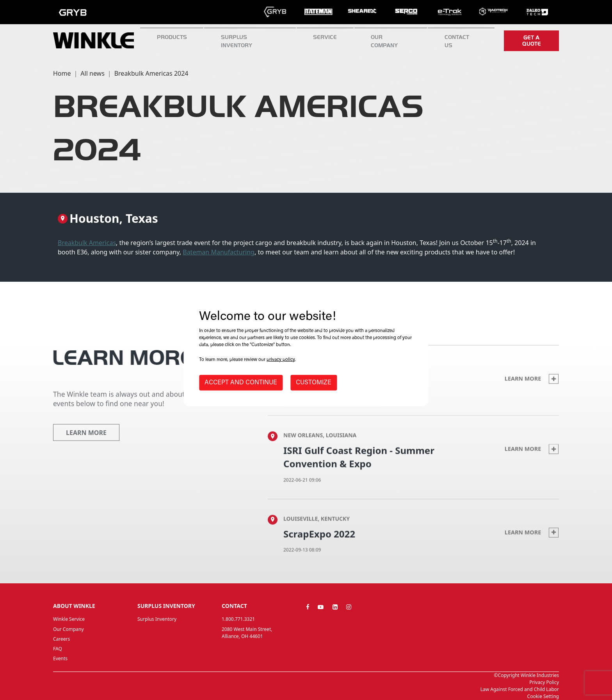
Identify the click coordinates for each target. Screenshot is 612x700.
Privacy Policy (544, 682)
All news (92, 73)
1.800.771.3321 (238, 619)
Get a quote (532, 41)
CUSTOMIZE (314, 383)
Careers (61, 639)
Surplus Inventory (157, 619)
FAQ (58, 649)
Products (172, 37)
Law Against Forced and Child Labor (520, 689)
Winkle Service (69, 619)
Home (62, 73)
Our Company (384, 41)
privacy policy (281, 360)
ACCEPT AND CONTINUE (241, 383)
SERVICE (325, 37)
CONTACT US (457, 41)
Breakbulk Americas (87, 243)
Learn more (532, 392)
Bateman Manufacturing (219, 252)
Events (60, 658)
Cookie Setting (543, 696)
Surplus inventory (237, 41)
